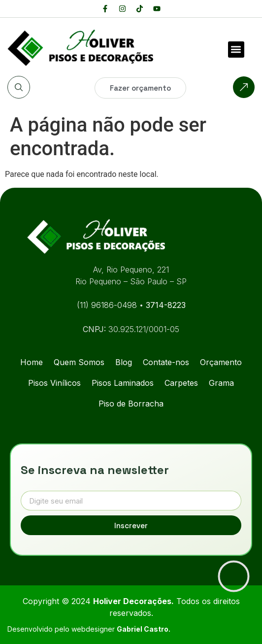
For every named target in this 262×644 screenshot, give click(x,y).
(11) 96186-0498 (108, 305)
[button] (236, 50)
